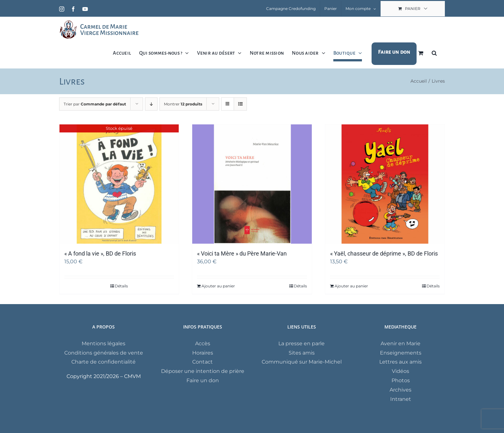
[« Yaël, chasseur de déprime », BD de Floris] (385, 184)
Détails (121, 286)
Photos (401, 380)
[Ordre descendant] (151, 104)
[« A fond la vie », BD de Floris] (119, 184)
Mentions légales (104, 343)
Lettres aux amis (401, 362)
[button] (434, 53)
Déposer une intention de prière (203, 371)
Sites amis (302, 353)
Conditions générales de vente (104, 353)
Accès (203, 343)
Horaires (203, 353)
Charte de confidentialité (104, 362)
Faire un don (203, 380)
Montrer (183, 104)
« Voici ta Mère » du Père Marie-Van (242, 253)
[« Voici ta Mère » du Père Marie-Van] (252, 184)
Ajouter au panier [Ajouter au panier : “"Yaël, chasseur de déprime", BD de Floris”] (351, 286)
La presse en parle (301, 343)
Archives (401, 390)
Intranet (401, 399)
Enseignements (401, 353)
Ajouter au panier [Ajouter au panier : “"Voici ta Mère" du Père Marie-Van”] (218, 286)
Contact (203, 362)
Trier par (95, 104)
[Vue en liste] (240, 104)
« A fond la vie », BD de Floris (100, 253)
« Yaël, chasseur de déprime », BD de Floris (384, 253)
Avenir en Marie (401, 343)
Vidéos (401, 371)
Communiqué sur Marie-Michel (302, 362)
